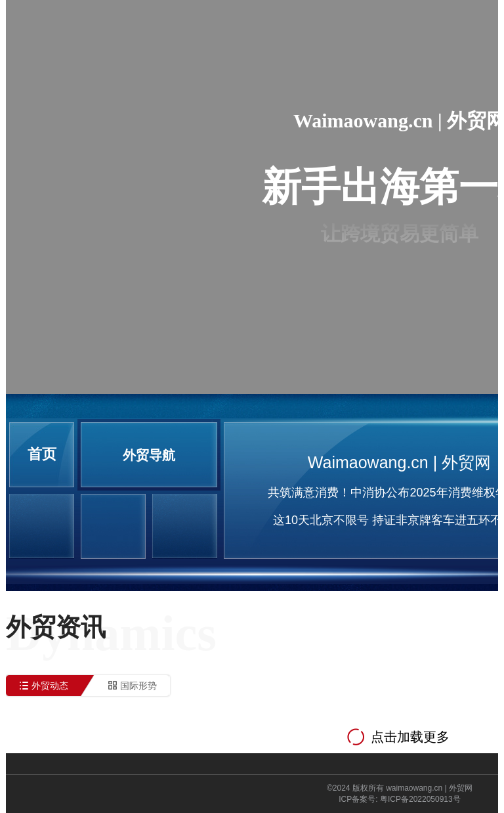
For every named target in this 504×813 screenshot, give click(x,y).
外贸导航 (149, 455)
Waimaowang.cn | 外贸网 (399, 462)
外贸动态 (50, 686)
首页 (42, 454)
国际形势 (138, 686)
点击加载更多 (410, 737)
